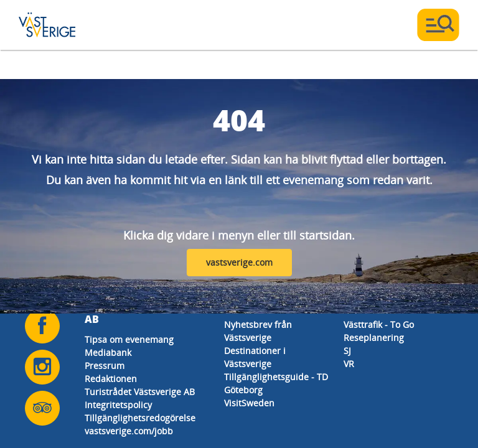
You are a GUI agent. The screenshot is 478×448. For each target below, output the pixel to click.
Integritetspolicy (118, 405)
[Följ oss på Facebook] (42, 326)
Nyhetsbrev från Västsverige (258, 331)
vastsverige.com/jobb (129, 431)
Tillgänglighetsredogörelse (140, 418)
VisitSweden (249, 403)
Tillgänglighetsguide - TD (276, 377)
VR (349, 364)
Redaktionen (111, 379)
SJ (347, 351)
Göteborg (243, 390)
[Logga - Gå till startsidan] (62, 25)
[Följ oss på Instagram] (42, 367)
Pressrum (105, 366)
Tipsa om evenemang (129, 339)
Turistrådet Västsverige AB (140, 392)
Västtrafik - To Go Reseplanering (379, 331)
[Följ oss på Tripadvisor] (42, 408)
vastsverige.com (239, 262)
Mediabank (108, 352)
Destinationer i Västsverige (255, 357)
